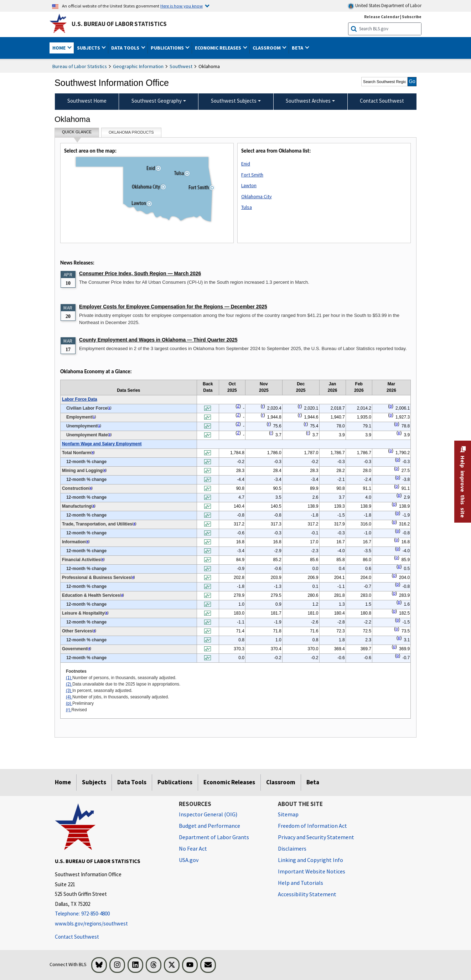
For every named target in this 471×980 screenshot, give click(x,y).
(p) (69, 703)
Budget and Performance (209, 826)
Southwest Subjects (234, 101)
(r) (69, 710)
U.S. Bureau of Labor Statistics (119, 24)
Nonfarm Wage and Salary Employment (102, 444)
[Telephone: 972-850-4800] (112, 914)
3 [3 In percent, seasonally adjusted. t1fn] (110, 435)
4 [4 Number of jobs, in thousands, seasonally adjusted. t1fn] (92, 452)
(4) (69, 697)
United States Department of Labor (385, 6)
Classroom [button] (267, 48)
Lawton (249, 185)
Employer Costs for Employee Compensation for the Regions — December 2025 (173, 307)
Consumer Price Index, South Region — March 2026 (140, 273)
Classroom (281, 782)
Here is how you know (182, 6)
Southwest (181, 66)
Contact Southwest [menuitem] (382, 101)
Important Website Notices (312, 871)
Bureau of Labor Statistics (80, 66)
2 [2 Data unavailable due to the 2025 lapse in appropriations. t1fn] (238, 406)
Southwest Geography (157, 101)
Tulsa (247, 207)
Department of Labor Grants (214, 837)
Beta (313, 782)
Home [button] (59, 48)
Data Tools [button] (126, 48)
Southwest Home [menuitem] (87, 101)
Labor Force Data (80, 399)
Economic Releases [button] (219, 48)
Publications (175, 782)
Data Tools (132, 782)
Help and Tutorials (301, 883)
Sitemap (288, 814)
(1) (69, 678)
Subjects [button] (89, 48)
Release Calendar (382, 17)
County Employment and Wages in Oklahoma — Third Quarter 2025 (158, 340)
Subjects (94, 782)
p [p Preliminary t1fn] (391, 406)
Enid (246, 164)
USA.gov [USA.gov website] (189, 860)
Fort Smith (252, 175)
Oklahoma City (257, 196)
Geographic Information (138, 66)
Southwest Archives (308, 101)
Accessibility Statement (307, 894)
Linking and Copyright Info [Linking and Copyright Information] (310, 860)
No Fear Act (193, 848)
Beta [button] (298, 48)
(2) (69, 684)
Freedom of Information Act (312, 826)
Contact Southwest (77, 937)
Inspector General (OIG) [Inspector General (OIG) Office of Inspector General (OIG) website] (208, 814)
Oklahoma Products (131, 132)
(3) (69, 691)
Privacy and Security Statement (316, 837)
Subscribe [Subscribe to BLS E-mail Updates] (412, 17)
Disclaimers (292, 848)
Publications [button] (168, 48)
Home (63, 782)
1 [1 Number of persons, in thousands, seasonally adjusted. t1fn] (109, 408)
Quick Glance (77, 134)
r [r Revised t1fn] (263, 406)
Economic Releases (229, 782)
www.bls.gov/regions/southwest (91, 923)
